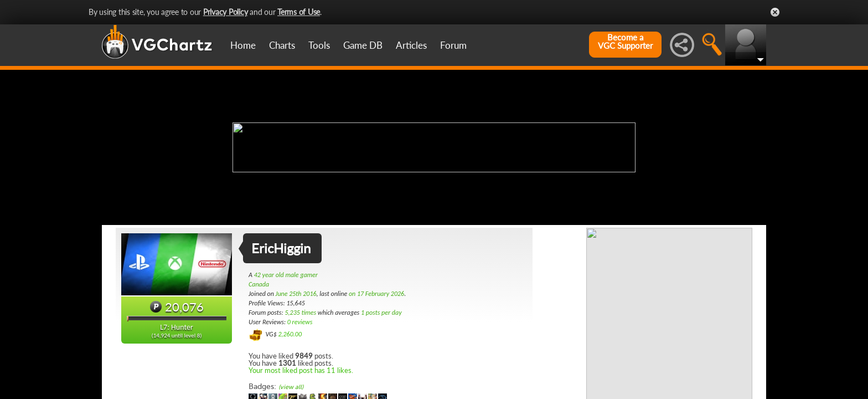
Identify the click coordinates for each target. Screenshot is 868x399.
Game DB (363, 45)
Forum (453, 45)
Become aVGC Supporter (625, 42)
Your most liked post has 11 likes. (301, 370)
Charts (282, 45)
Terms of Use (299, 12)
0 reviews (300, 322)
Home (243, 45)
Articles (411, 45)
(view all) (291, 387)
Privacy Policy (226, 12)
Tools (319, 45)
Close (775, 12)
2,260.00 (290, 334)
